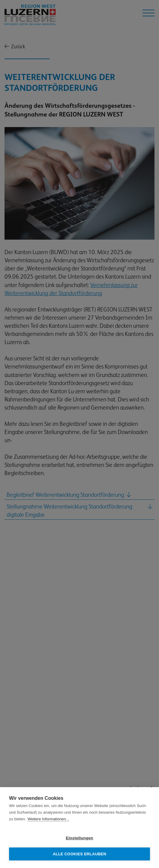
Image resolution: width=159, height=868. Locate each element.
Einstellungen (79, 838)
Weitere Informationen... (48, 819)
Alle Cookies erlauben (79, 854)
